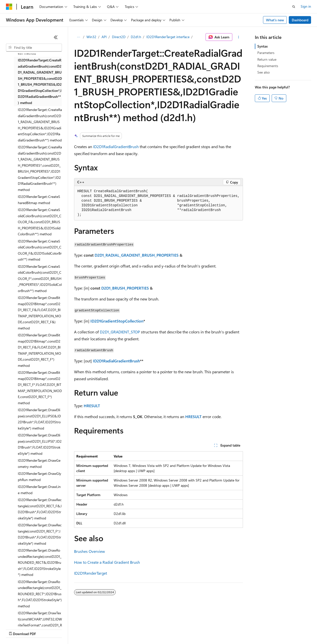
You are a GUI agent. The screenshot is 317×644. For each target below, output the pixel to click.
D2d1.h (136, 37)
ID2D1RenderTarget (91, 573)
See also (264, 72)
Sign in (306, 6)
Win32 (91, 37)
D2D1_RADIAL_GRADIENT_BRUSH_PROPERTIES (137, 255)
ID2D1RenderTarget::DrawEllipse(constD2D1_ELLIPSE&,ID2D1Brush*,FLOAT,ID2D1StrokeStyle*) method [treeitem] (39, 419)
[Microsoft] (9, 7)
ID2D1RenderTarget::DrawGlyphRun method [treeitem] (40, 477)
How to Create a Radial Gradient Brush (107, 562)
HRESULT (92, 406)
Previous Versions (45, 629)
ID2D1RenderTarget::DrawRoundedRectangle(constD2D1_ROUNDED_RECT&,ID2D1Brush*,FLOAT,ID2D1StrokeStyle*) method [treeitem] (40, 562)
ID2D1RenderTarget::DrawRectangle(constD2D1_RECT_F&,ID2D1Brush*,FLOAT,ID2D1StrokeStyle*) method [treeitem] (40, 509)
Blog (67, 629)
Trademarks (205, 629)
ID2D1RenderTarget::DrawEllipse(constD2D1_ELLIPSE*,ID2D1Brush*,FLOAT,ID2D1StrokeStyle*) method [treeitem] (40, 444)
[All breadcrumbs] (78, 37)
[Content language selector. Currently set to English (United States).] (29, 617)
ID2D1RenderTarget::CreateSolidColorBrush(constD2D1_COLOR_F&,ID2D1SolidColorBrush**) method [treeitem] (40, 250)
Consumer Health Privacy (142, 629)
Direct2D (119, 37)
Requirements (268, 66)
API (104, 37)
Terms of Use (181, 629)
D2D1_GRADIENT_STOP (120, 332)
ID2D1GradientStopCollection (117, 321)
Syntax (263, 46)
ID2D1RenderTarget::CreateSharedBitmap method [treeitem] (39, 200)
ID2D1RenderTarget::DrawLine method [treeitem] (39, 490)
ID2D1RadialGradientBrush (116, 147)
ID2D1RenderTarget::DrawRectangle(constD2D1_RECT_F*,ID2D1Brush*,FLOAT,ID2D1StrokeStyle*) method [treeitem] (40, 534)
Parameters (266, 53)
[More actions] (239, 37)
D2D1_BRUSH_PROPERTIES (125, 288)
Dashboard (300, 20)
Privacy (108, 629)
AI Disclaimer (16, 629)
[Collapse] (56, 37)
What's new (275, 20)
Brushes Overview (90, 551)
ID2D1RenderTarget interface (168, 37)
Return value (267, 59)
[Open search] (294, 7)
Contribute (89, 629)
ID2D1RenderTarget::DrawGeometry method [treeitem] (39, 463)
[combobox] (34, 48)
